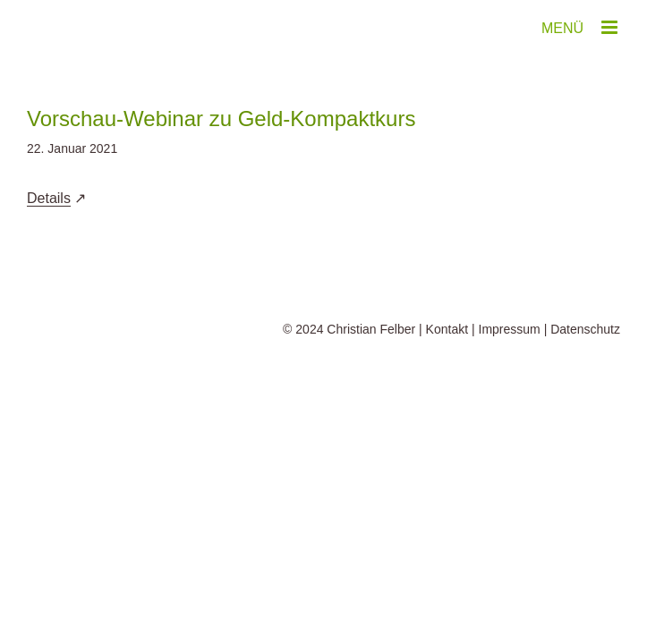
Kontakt (447, 329)
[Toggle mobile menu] (611, 27)
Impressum (510, 329)
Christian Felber (371, 329)
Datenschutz (585, 329)
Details (49, 198)
